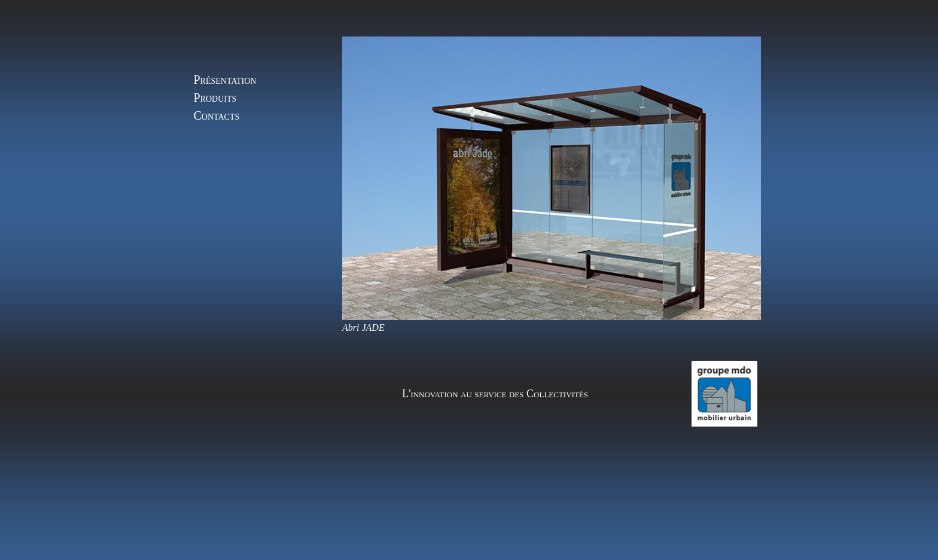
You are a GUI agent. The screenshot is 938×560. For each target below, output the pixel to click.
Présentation (225, 80)
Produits (215, 98)
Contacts (217, 115)
